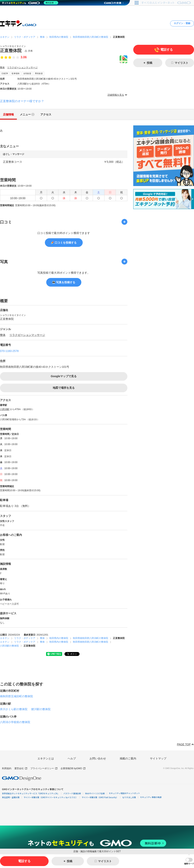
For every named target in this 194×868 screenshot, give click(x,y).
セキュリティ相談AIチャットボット (124, 793)
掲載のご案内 (128, 758)
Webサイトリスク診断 (95, 793)
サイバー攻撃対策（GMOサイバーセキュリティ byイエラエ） (51, 797)
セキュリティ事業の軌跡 (151, 797)
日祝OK (5, 73)
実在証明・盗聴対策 (11, 797)
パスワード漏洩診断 (72, 793)
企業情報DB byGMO (73, 769)
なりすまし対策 (129, 797)
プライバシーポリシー (44, 769)
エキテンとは (46, 758)
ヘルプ (72, 758)
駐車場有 (16, 73)
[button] (189, 861)
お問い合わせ (98, 758)
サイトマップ (158, 758)
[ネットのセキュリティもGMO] (30, 3)
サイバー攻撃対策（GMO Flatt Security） (100, 797)
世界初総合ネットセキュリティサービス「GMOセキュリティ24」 (31, 793)
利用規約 (7, 768)
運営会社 (21, 769)
